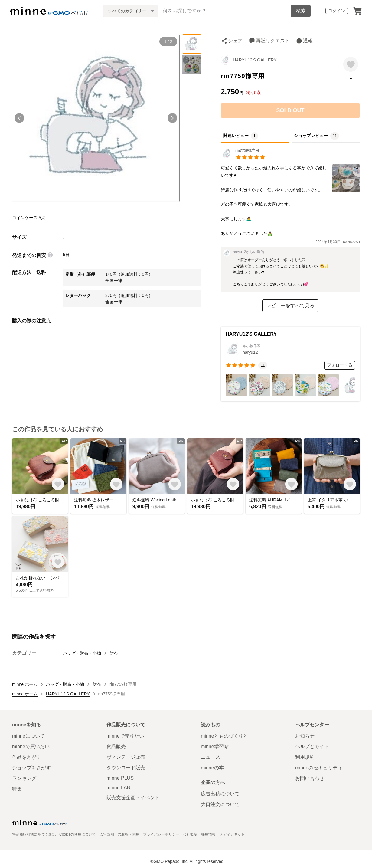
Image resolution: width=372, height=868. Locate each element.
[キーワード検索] (225, 11)
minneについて (28, 736)
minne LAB (118, 788)
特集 (17, 789)
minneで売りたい (125, 736)
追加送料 (129, 274)
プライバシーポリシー (161, 834)
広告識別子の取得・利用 (119, 834)
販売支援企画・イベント (133, 798)
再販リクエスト (273, 41)
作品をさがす (27, 757)
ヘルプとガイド (312, 746)
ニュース (210, 757)
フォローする (340, 365)
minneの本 (212, 768)
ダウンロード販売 (126, 768)
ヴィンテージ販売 (126, 757)
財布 (114, 653)
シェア (235, 41)
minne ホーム (25, 684)
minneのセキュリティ (319, 768)
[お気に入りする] (351, 64)
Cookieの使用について (78, 834)
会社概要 (190, 834)
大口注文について (220, 804)
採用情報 (208, 834)
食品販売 (116, 746)
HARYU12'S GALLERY (255, 60)
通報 (308, 41)
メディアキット (232, 834)
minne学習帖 (215, 746)
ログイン (337, 11)
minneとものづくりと (224, 736)
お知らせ (305, 736)
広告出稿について (220, 794)
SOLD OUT (290, 110)
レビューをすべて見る (290, 306)
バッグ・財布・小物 (82, 653)
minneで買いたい (31, 746)
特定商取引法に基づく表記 (34, 834)
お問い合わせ (310, 778)
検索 (301, 11)
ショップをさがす (31, 768)
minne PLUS (120, 778)
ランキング (24, 778)
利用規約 (305, 757)
